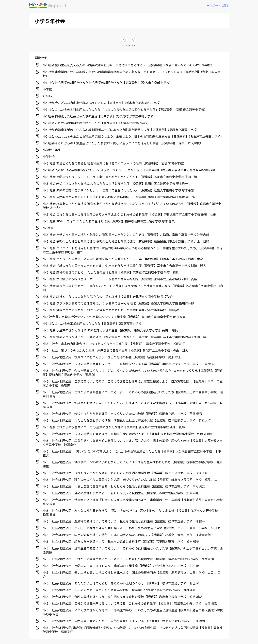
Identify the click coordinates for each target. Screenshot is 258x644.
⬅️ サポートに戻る (218, 5)
